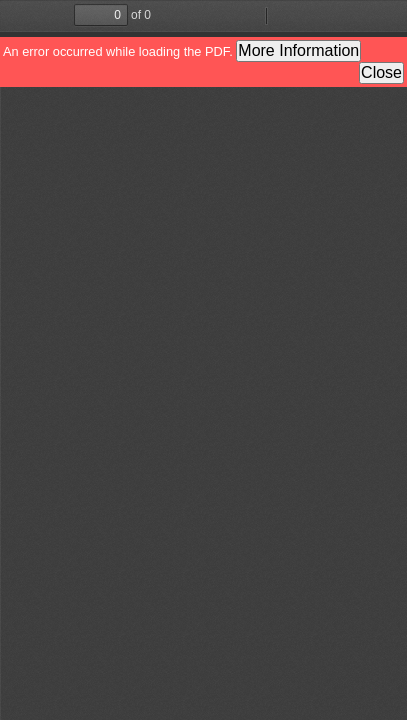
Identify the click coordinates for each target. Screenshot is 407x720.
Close (381, 72)
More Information (298, 50)
